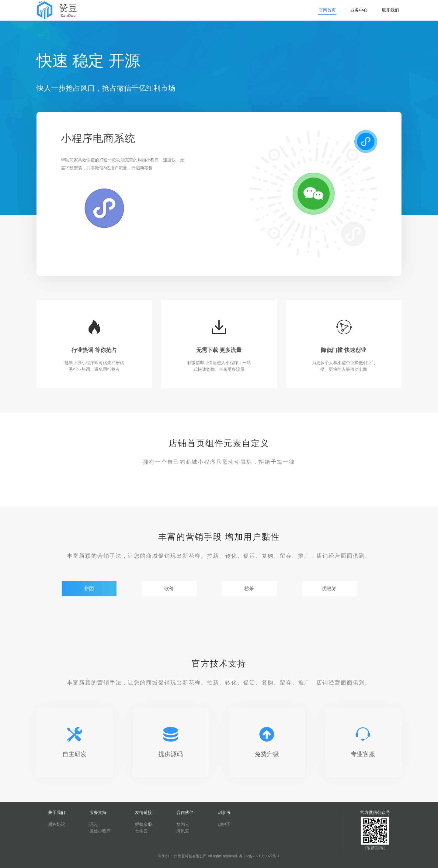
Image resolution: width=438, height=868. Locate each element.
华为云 (183, 824)
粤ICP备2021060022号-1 (259, 856)
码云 (94, 824)
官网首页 (327, 10)
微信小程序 (100, 831)
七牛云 (141, 831)
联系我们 (391, 10)
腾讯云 (183, 831)
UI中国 (224, 824)
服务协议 (57, 824)
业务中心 (359, 10)
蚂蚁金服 (144, 824)
